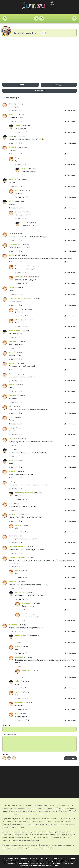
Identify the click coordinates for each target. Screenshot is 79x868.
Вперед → (59, 85)
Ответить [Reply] (13, 111)
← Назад (20, 85)
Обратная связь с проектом (48, 866)
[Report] (71, 111)
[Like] (20, 111)
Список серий (39, 91)
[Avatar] (4, 758)
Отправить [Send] (70, 758)
